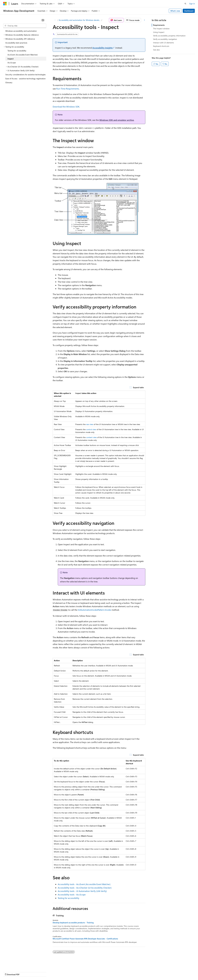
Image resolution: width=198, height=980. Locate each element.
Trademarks (111, 972)
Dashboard (189, 11)
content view (91, 437)
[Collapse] (43, 20)
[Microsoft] (5, 4)
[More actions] (144, 20)
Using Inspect (159, 32)
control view (91, 429)
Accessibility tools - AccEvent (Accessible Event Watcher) (84, 884)
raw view (90, 424)
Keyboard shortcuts (161, 46)
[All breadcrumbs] (55, 20)
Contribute (48, 972)
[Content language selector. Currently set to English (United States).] (15, 965)
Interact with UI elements (163, 43)
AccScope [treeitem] (12, 63)
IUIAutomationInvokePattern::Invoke (95, 610)
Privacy (59, 972)
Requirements (159, 25)
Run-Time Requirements (68, 89)
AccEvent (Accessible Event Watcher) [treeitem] (23, 55)
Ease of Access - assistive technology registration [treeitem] (25, 79)
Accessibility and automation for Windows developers (80, 20)
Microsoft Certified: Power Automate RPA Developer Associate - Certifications (85, 939)
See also (156, 50)
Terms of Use (98, 972)
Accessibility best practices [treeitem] (16, 43)
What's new (175, 11)
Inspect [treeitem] (11, 59)
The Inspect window (161, 29)
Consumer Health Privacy (77, 972)
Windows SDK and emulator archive (117, 120)
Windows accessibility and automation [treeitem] (21, 31)
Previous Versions (24, 972)
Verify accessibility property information (169, 36)
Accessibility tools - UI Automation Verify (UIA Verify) (82, 891)
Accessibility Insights (102, 48)
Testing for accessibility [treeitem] (17, 51)
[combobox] (25, 26)
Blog (37, 972)
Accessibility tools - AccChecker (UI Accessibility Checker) (85, 888)
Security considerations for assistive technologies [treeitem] (25, 75)
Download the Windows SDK (66, 107)
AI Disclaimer (9, 972)
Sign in (192, 4)
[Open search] (185, 4)
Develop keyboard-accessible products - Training (73, 923)
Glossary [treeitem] (9, 82)
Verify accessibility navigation (165, 39)
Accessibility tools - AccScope (72, 894)
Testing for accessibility (69, 898)
